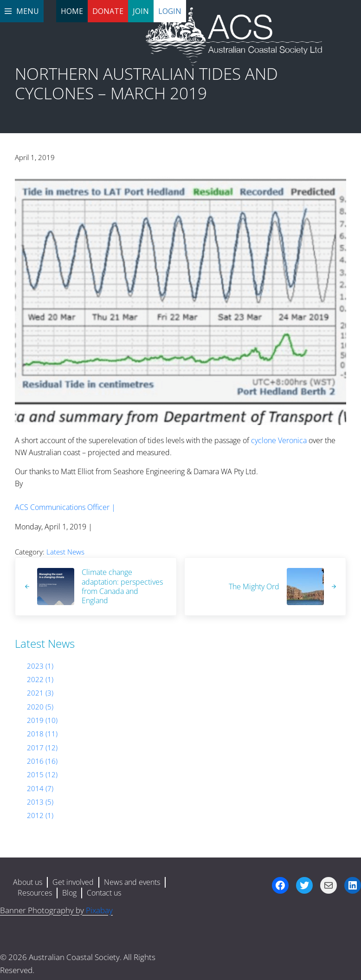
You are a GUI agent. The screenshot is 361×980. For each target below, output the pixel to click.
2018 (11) (42, 734)
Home (72, 11)
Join (141, 11)
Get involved (73, 882)
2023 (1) (40, 666)
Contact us (104, 893)
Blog (69, 893)
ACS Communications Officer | (65, 507)
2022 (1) (40, 679)
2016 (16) (42, 761)
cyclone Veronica (279, 440)
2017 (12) (42, 748)
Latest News (65, 552)
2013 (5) (40, 802)
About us (28, 882)
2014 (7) (40, 788)
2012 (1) (40, 815)
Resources (35, 893)
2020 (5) (40, 707)
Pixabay (99, 910)
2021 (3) (40, 693)
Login (170, 11)
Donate (108, 11)
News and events (132, 882)
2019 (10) (42, 720)
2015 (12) (42, 774)
